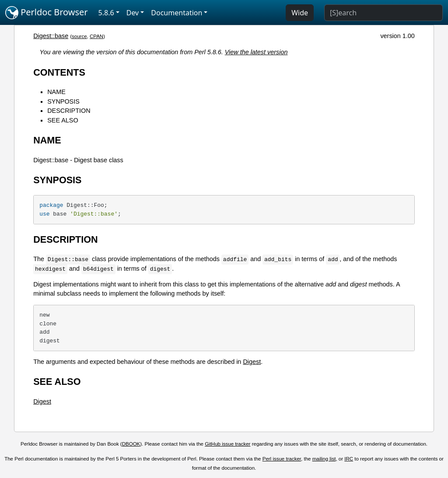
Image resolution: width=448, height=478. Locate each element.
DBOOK (131, 444)
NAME (56, 92)
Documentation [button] (177, 13)
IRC (349, 459)
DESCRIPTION (69, 111)
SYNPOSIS (63, 101)
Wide (300, 13)
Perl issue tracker (282, 459)
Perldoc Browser (47, 13)
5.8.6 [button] (106, 13)
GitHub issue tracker (227, 444)
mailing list (324, 459)
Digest (252, 362)
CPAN (96, 36)
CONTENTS (59, 72)
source (79, 36)
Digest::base (51, 36)
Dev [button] (133, 13)
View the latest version (256, 52)
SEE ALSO (63, 120)
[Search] (383, 13)
